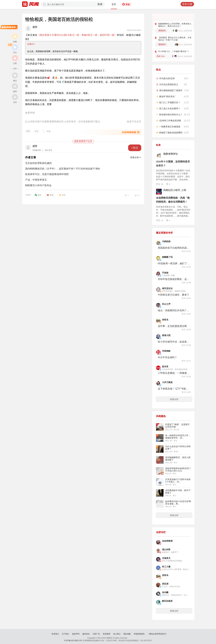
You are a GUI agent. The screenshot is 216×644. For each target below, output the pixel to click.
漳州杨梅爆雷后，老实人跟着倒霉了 (178, 459)
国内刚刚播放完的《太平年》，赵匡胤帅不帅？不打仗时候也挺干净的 (63, 169)
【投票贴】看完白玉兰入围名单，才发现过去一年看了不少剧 (175, 39)
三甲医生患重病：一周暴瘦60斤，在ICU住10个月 (174, 373)
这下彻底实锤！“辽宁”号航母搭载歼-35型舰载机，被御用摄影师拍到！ (174, 389)
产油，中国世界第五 (36, 180)
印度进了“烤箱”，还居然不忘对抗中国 (177, 426)
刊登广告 (96, 634)
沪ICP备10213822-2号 (73, 641)
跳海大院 (166, 335)
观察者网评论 (170, 154)
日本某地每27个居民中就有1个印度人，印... (178, 481)
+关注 (135, 148)
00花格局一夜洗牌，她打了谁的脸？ (174, 263)
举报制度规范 (139, 634)
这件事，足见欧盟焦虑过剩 (172, 326)
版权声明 (76, 634)
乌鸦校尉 (166, 241)
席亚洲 (165, 584)
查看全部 (174, 399)
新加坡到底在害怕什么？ (171, 115)
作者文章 (31, 157)
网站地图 (127, 634)
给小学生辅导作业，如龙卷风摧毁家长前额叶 (174, 342)
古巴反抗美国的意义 (169, 84)
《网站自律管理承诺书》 (158, 634)
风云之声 (166, 304)
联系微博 (107, 634)
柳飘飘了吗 (167, 257)
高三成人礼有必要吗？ (170, 109)
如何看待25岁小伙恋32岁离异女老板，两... (178, 503)
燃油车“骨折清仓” (167, 96)
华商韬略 (166, 351)
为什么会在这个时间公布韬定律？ (178, 448)
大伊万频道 (167, 382)
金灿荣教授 (167, 541)
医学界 (165, 367)
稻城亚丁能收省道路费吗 (171, 133)
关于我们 (66, 634)
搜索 (100, 4)
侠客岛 (165, 320)
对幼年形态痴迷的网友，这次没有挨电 (174, 279)
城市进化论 (167, 288)
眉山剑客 (166, 550)
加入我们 (117, 634)
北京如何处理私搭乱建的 (38, 163)
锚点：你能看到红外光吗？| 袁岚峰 (174, 310)
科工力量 (166, 567)
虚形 (35, 27)
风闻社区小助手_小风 (175, 190)
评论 (160, 184)
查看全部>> (136, 157)
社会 (36, 131)
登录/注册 (187, 4)
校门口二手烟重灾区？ (170, 102)
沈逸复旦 (166, 558)
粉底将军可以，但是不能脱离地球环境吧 (47, 174)
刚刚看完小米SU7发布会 (38, 185)
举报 (49, 131)
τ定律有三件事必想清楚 (170, 121)
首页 (114, 4)
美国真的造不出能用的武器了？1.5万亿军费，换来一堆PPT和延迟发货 (174, 248)
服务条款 (86, 634)
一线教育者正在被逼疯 (170, 127)
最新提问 (162, 31)
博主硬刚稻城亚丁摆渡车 (171, 90)
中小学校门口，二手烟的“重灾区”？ (174, 51)
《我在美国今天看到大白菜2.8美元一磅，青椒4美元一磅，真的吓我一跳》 (77, 35)
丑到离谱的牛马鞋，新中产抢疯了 (178, 492)
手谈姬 (165, 273)
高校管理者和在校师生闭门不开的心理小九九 (178, 470)
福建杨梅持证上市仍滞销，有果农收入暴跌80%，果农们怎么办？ (175, 25)
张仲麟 (165, 592)
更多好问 (183, 18)
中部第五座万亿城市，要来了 (173, 295)
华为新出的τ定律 (167, 78)
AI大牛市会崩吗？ (167, 357)
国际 (28, 131)
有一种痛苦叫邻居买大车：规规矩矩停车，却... (178, 437)
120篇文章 (37, 150)
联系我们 (55, 634)
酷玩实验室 (167, 601)
